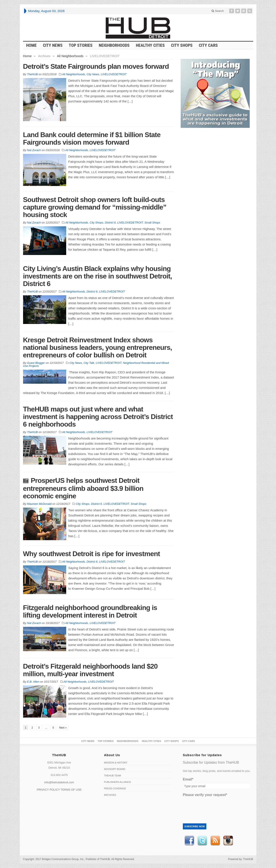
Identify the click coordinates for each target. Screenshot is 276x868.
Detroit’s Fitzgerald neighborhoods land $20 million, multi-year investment (90, 670)
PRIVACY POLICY (48, 790)
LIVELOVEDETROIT (114, 74)
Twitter (202, 841)
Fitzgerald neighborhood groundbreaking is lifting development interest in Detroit (90, 611)
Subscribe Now (195, 826)
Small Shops (152, 223)
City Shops (182, 45)
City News (53, 45)
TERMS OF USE (71, 790)
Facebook (189, 841)
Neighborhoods (114, 45)
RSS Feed (215, 841)
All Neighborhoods (70, 56)
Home (27, 56)
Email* (188, 779)
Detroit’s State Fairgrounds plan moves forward (96, 66)
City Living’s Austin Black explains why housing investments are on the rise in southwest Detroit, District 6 (98, 276)
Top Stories (81, 45)
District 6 (110, 223)
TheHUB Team (112, 776)
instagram (228, 841)
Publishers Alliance (117, 782)
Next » (63, 728)
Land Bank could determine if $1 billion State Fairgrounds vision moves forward (92, 138)
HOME (31, 45)
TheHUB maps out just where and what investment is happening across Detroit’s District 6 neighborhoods (98, 417)
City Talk (89, 363)
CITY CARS (208, 45)
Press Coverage (115, 788)
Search (218, 11)
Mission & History (116, 763)
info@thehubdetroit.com (59, 782)
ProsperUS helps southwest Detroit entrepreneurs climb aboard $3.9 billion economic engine (83, 488)
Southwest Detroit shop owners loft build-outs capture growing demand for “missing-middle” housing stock (95, 207)
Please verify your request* (205, 795)
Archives (110, 795)
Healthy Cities (150, 45)
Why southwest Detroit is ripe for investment (92, 554)
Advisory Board (115, 769)
